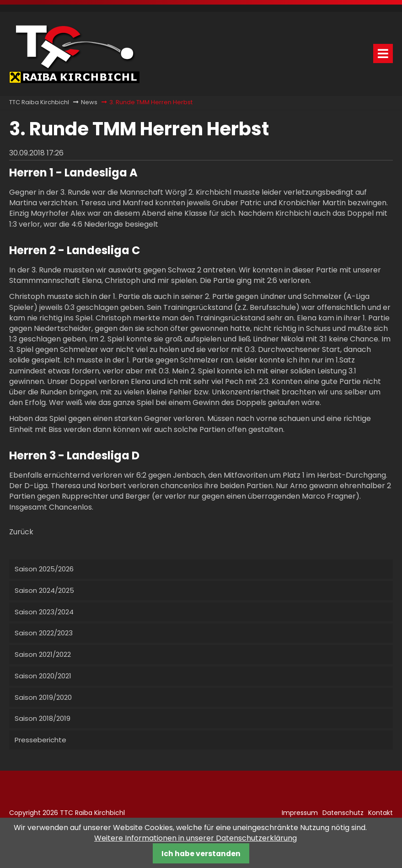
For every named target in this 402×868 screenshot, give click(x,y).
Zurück (21, 532)
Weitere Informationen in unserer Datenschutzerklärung (196, 838)
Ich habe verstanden (201, 854)
